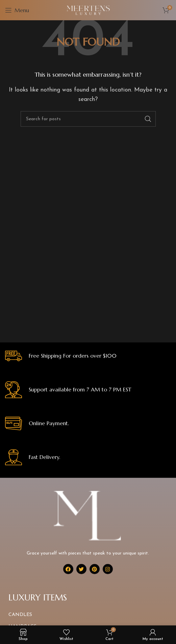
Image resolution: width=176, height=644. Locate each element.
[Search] (88, 119)
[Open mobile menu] (17, 10)
